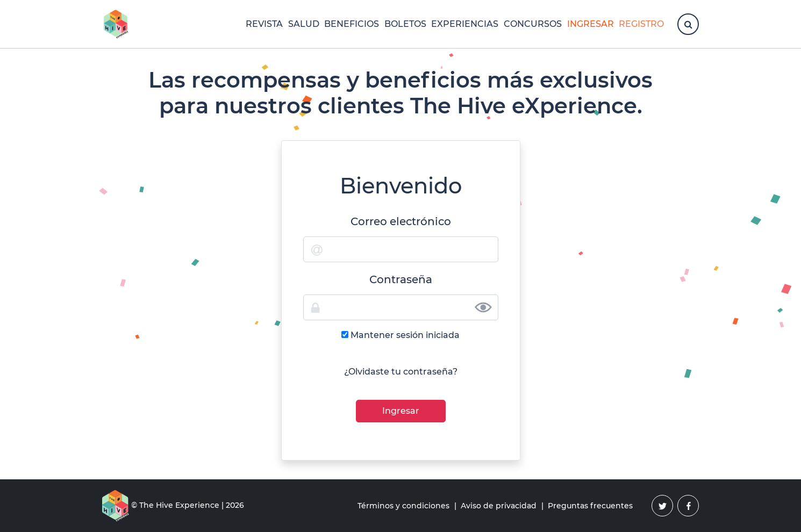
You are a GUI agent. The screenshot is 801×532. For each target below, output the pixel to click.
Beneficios (352, 24)
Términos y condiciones (403, 506)
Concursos (533, 24)
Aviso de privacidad (499, 506)
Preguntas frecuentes (590, 506)
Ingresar (591, 24)
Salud (304, 24)
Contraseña (401, 279)
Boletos (405, 24)
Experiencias (465, 24)
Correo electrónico (401, 221)
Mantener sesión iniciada (405, 335)
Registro (641, 24)
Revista (264, 24)
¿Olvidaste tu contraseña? (401, 372)
